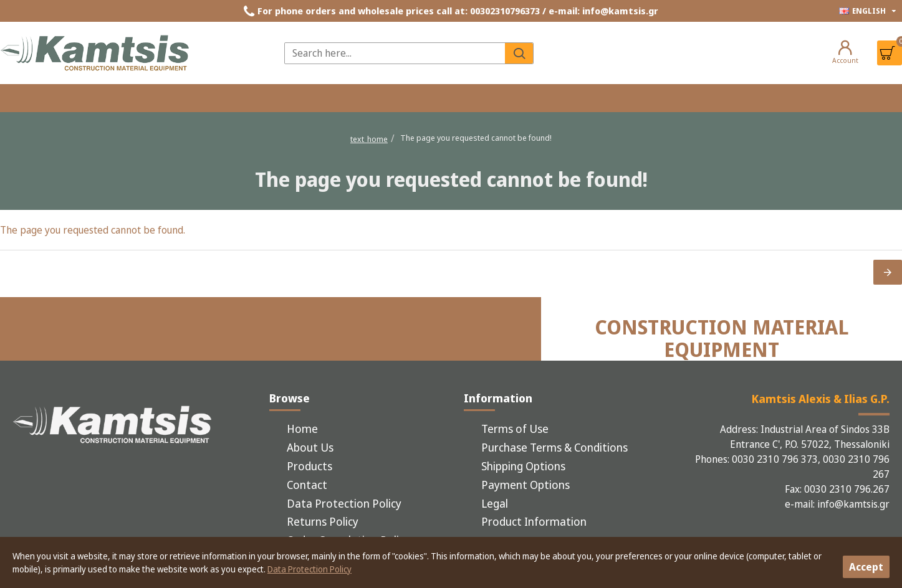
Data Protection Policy (309, 569)
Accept (866, 567)
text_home (369, 139)
